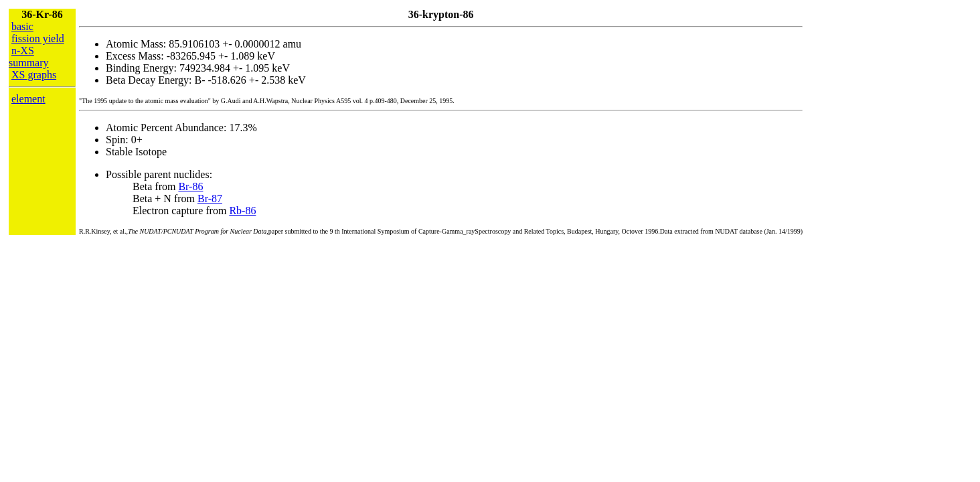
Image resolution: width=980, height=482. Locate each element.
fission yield (38, 38)
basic (22, 26)
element (28, 99)
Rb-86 (242, 211)
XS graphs (34, 75)
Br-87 (210, 198)
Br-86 (190, 186)
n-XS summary (29, 57)
